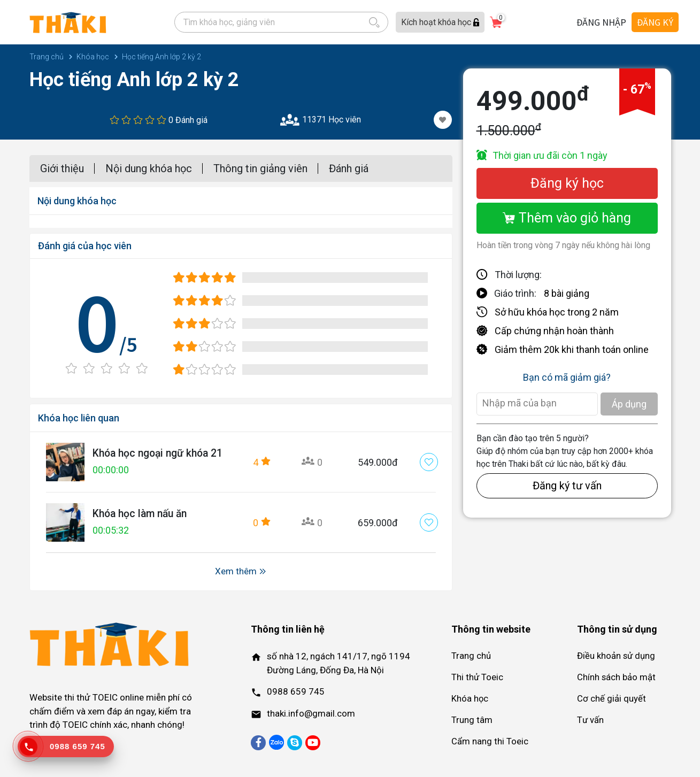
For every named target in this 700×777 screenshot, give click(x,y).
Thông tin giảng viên (260, 168)
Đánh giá (349, 168)
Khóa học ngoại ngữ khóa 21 (161, 453)
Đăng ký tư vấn (567, 486)
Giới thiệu (62, 168)
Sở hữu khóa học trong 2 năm (557, 312)
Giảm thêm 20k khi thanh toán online (572, 349)
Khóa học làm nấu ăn (143, 514)
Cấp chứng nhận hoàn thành (554, 331)
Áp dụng (629, 404)
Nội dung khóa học (149, 168)
